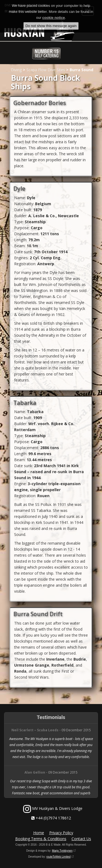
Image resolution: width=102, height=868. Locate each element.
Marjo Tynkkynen (62, 851)
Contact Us (81, 839)
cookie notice (53, 15)
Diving (16, 70)
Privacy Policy (61, 833)
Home (39, 833)
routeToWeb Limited (58, 857)
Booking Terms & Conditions (41, 839)
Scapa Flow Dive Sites (46, 70)
